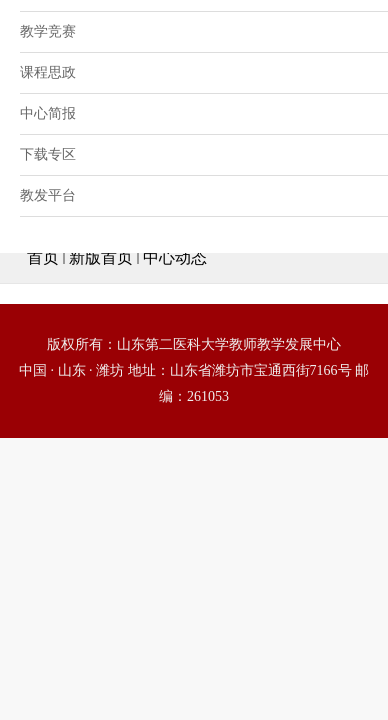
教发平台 (48, 195)
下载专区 (48, 154)
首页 (43, 257)
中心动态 (175, 257)
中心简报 (48, 113)
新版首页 (101, 257)
